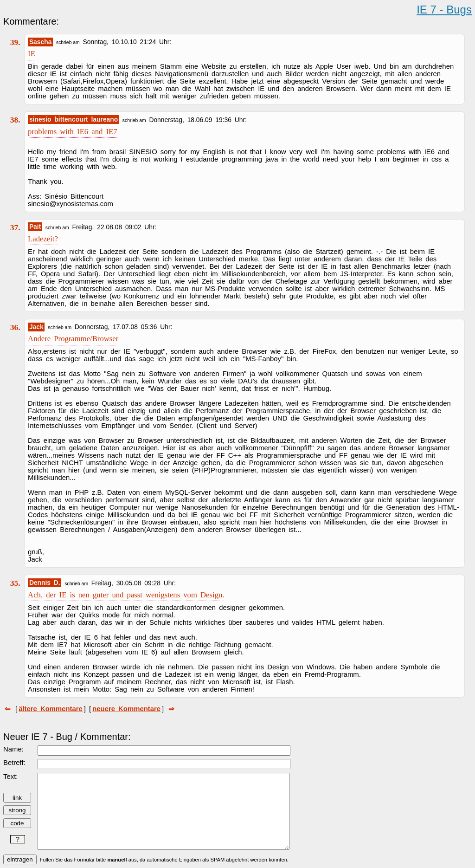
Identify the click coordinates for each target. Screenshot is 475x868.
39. (15, 42)
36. (15, 327)
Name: (13, 749)
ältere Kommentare (51, 709)
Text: (10, 777)
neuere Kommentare (126, 709)
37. (15, 227)
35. (15, 583)
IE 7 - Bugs (444, 10)
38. (15, 120)
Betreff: (14, 763)
